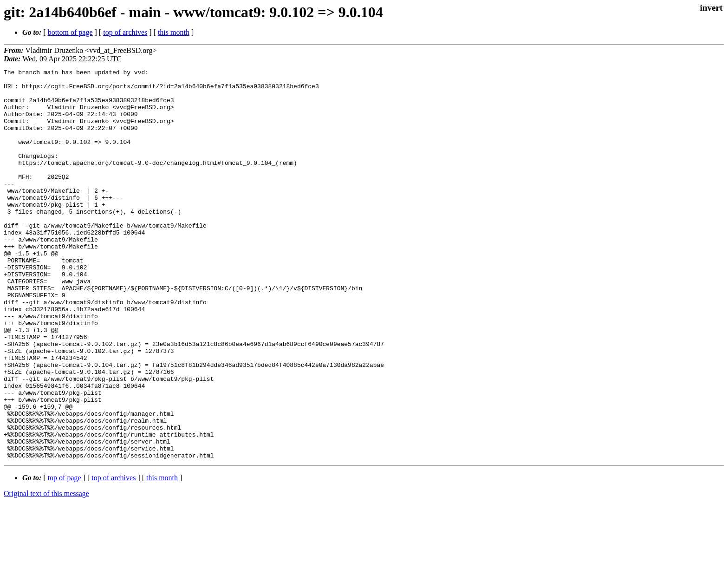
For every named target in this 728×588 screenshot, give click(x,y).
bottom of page (70, 32)
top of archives (125, 32)
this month (174, 32)
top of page (65, 556)
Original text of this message (46, 572)
